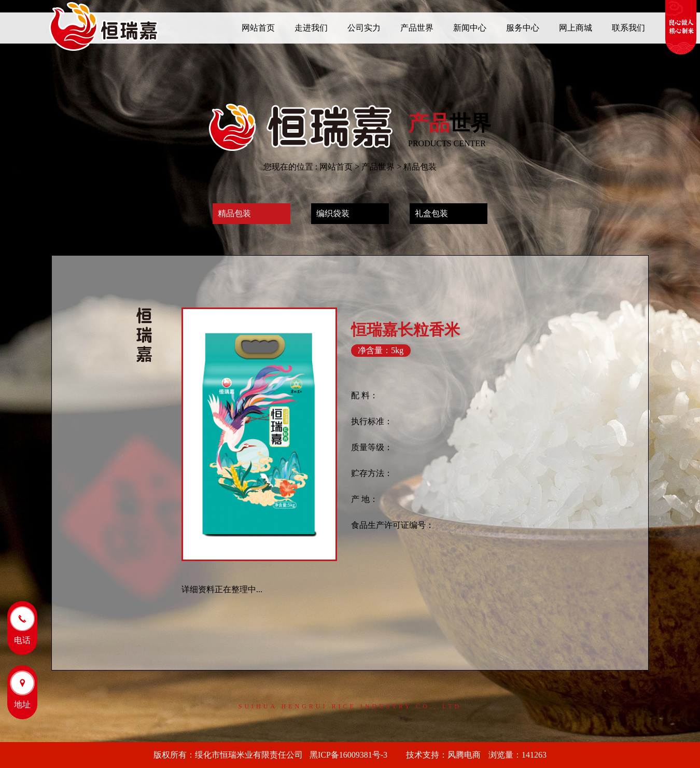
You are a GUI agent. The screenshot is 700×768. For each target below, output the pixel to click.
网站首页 (336, 167)
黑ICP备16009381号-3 (353, 755)
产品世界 (378, 167)
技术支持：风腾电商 (443, 755)
